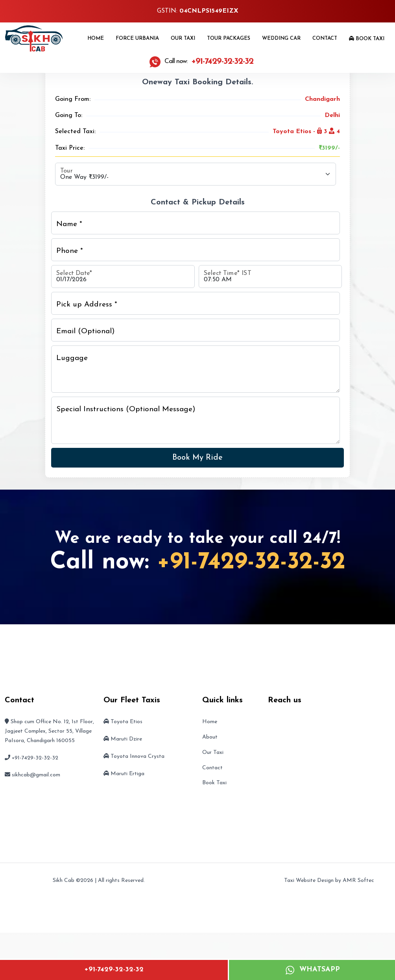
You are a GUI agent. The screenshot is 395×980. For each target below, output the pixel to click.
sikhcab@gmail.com (36, 775)
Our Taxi (183, 38)
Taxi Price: (70, 148)
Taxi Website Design (309, 881)
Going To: (69, 115)
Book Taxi (367, 39)
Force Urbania (137, 38)
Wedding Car (281, 38)
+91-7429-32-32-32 (114, 970)
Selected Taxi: (75, 132)
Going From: (73, 99)
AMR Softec (358, 881)
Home (96, 38)
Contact (325, 38)
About (210, 737)
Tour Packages (229, 38)
